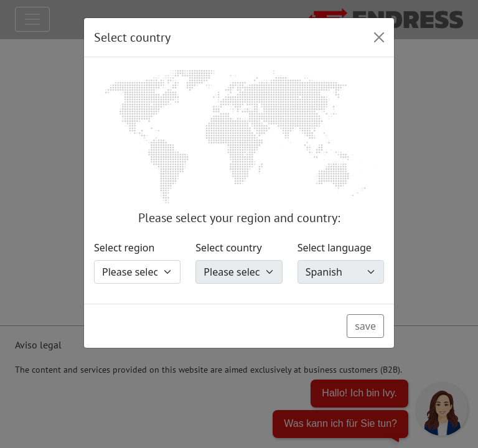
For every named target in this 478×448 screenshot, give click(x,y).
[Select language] (341, 272)
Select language (335, 248)
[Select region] (137, 272)
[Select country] (239, 272)
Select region (124, 248)
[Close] (379, 37)
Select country (228, 248)
